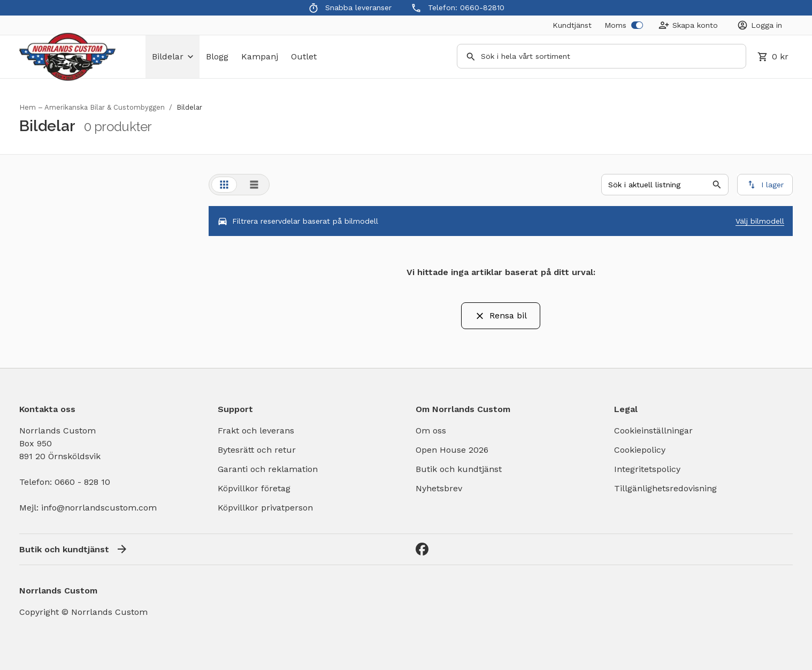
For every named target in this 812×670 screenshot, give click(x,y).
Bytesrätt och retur (257, 450)
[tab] (224, 185)
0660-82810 (482, 7)
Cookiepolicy (640, 450)
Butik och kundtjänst (459, 469)
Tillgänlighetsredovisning (665, 488)
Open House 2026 (452, 450)
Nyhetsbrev (439, 488)
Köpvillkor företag (254, 488)
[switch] (637, 25)
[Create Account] (688, 25)
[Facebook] (422, 549)
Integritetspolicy (647, 469)
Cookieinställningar (653, 431)
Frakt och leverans (256, 431)
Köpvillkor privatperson (265, 508)
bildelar (173, 56)
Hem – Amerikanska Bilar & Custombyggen (92, 107)
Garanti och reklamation (268, 469)
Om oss (431, 431)
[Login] (760, 25)
